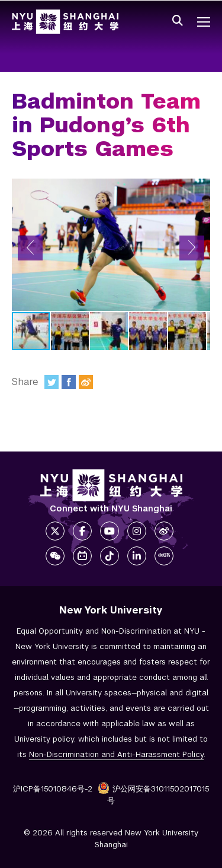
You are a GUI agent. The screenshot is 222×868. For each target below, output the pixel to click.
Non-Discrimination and (116, 754)
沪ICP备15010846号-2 (53, 789)
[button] (30, 248)
